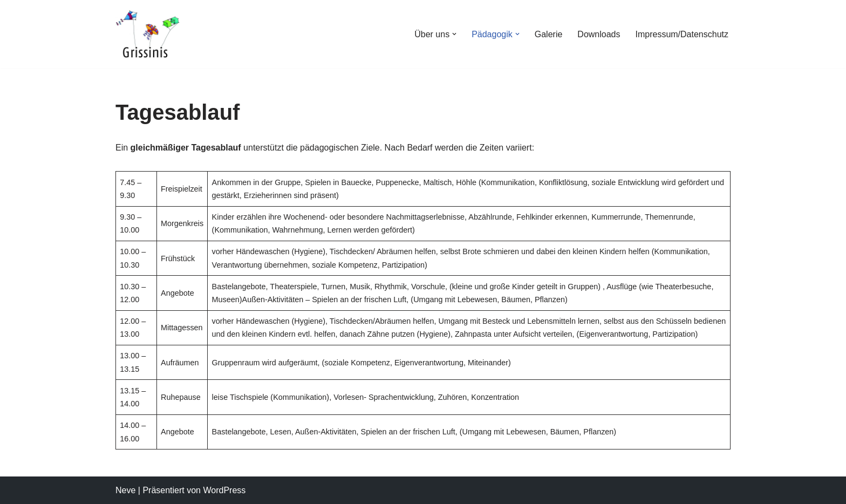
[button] (454, 34)
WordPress (224, 490)
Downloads (599, 34)
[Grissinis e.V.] (148, 34)
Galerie (549, 34)
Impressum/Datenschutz (682, 34)
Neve (125, 490)
